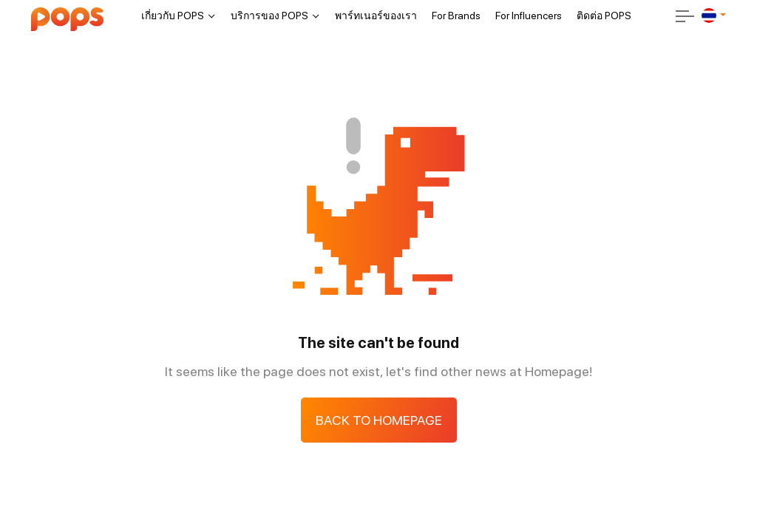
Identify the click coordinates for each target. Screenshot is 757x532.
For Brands (456, 16)
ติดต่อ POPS (604, 16)
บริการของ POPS (269, 16)
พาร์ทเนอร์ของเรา (376, 16)
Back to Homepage (379, 420)
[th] (709, 16)
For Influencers (529, 16)
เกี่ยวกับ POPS (173, 16)
